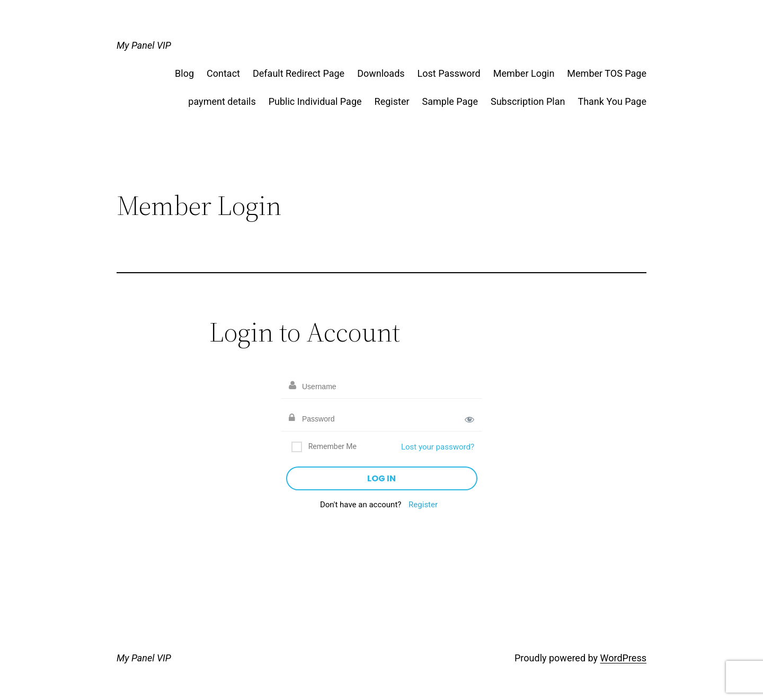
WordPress (623, 658)
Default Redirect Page (299, 73)
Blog (184, 73)
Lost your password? (438, 447)
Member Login (524, 73)
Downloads (381, 73)
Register (392, 101)
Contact (223, 73)
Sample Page (450, 101)
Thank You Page (612, 101)
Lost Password (449, 73)
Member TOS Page (607, 73)
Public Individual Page (315, 101)
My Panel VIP (144, 45)
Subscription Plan (528, 101)
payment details (222, 101)
